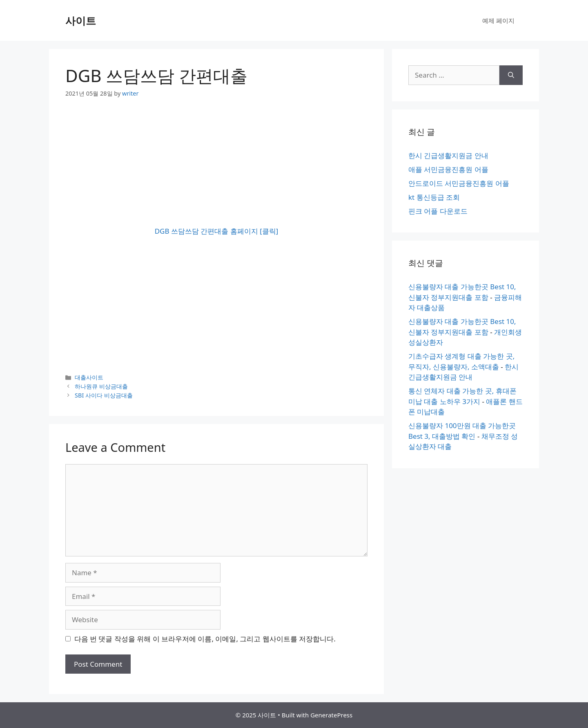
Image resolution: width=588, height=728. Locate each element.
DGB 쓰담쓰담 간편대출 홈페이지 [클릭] (217, 231)
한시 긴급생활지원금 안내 (448, 155)
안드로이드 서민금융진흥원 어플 (459, 183)
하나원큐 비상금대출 (101, 386)
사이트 (81, 20)
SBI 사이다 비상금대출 (104, 395)
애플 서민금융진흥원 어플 (448, 169)
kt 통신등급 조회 (434, 197)
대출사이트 (89, 377)
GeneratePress (331, 715)
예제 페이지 (498, 20)
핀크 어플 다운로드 (438, 211)
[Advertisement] (216, 169)
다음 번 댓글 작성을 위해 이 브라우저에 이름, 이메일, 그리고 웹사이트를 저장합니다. (205, 639)
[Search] (511, 75)
